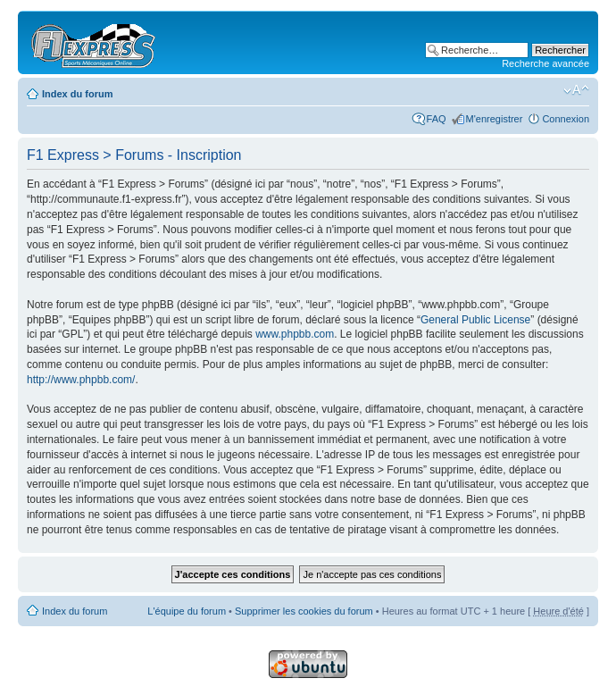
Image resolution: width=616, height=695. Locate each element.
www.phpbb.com (295, 334)
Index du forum (77, 94)
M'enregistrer (495, 119)
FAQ (437, 119)
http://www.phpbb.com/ (81, 380)
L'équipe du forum (187, 611)
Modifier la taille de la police (576, 90)
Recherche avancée (545, 63)
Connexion (566, 119)
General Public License (475, 320)
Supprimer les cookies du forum (304, 611)
